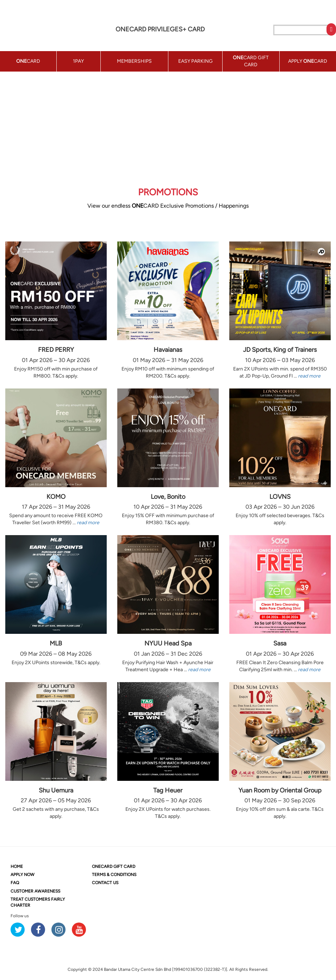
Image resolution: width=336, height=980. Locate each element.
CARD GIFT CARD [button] (251, 61)
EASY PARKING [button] (195, 61)
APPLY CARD (308, 61)
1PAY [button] (78, 61)
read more (309, 376)
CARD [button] (28, 61)
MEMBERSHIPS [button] (134, 61)
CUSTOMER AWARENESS (35, 891)
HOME (17, 866)
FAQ (15, 883)
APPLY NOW (23, 875)
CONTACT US (105, 883)
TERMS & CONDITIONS (114, 875)
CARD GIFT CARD (114, 866)
